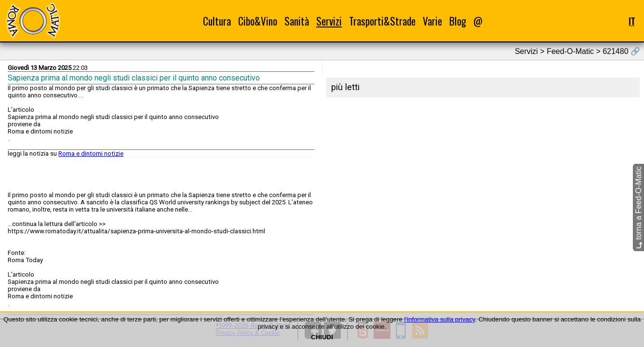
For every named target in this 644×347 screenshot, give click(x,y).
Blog (458, 21)
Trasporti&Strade (382, 21)
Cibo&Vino (258, 21)
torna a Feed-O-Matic (638, 208)
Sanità (297, 21)
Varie (432, 21)
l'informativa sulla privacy (440, 319)
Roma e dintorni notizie (91, 153)
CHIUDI (322, 337)
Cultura (217, 21)
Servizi (329, 21)
